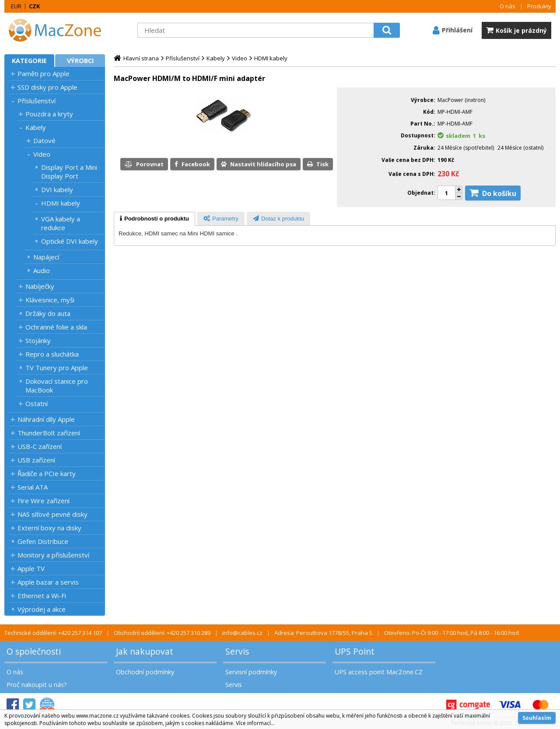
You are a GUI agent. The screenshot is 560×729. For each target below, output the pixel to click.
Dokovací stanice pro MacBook (57, 386)
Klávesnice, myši (50, 300)
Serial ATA (33, 487)
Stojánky (38, 340)
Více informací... (255, 723)
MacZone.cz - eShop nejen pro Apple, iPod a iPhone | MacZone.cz (59, 30)
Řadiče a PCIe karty (47, 473)
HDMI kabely (61, 203)
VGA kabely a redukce (61, 223)
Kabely (36, 127)
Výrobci (80, 61)
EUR (16, 6)
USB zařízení (36, 460)
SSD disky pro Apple (47, 87)
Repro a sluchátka (52, 354)
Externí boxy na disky (49, 528)
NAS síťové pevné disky (52, 514)
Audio (42, 270)
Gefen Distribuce (43, 541)
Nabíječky (40, 286)
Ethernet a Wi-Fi (42, 596)
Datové (44, 140)
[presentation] (154, 219)
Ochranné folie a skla (56, 327)
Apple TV (31, 568)
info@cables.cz (242, 633)
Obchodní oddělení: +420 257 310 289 (162, 633)
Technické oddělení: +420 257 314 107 (53, 633)
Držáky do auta (48, 313)
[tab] (154, 219)
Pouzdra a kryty (49, 114)
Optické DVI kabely (70, 241)
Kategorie (29, 61)
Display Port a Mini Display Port (69, 172)
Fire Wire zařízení (44, 501)
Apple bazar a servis (48, 582)
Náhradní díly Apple (46, 419)
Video (42, 154)
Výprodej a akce (42, 609)
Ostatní (37, 403)
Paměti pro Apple (44, 74)
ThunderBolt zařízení (49, 433)
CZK (34, 6)
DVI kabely (57, 189)
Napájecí (46, 257)
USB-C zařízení (40, 446)
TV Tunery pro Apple (57, 368)
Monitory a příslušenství (53, 555)
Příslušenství (37, 101)
